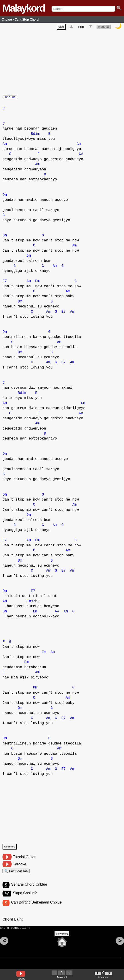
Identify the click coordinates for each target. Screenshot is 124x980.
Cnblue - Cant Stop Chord (20, 19)
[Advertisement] (63, 62)
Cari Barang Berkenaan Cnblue (36, 907)
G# (81, 156)
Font (81, 28)
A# (57, 614)
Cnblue (10, 98)
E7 (5, 283)
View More (62, 941)
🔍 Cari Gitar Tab (16, 874)
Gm (79, 146)
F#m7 (31, 604)
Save (61, 28)
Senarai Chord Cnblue (29, 889)
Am (5, 146)
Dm (5, 197)
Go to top (10, 849)
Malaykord (24, 8)
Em (35, 614)
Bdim (35, 136)
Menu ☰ (103, 28)
